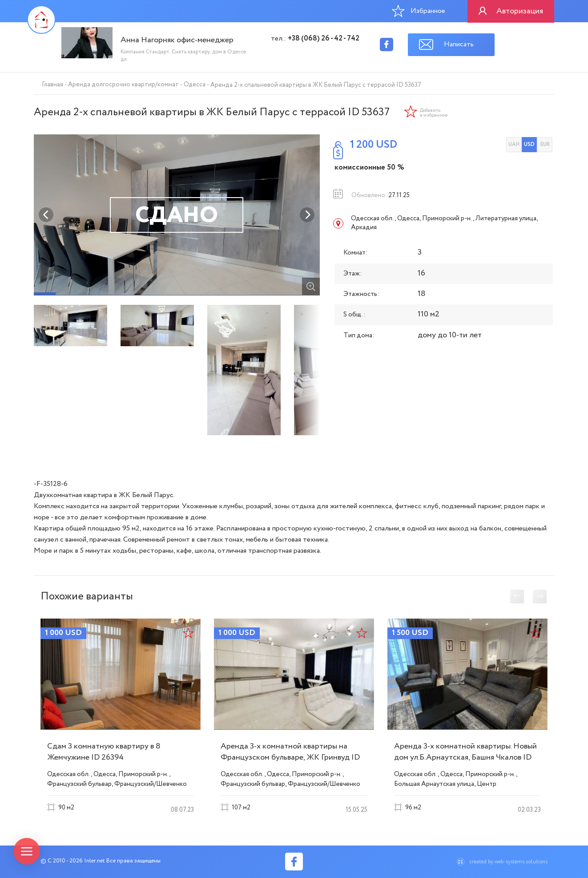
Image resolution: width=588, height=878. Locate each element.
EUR (545, 144)
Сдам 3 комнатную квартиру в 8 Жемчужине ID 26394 (104, 752)
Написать (459, 44)
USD (529, 144)
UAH (514, 144)
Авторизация (520, 11)
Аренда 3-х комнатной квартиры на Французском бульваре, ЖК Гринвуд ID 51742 (290, 757)
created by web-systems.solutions (508, 862)
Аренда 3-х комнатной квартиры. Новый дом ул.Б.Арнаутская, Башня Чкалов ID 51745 (465, 757)
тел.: (315, 39)
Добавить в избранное (434, 113)
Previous (46, 215)
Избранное (419, 11)
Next (307, 215)
